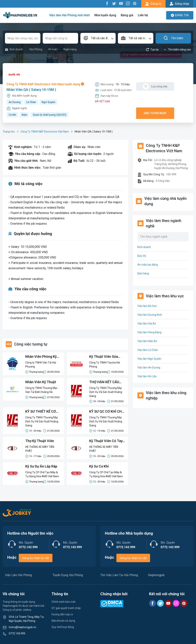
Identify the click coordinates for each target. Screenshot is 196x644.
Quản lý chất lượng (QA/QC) (50, 115)
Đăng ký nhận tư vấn (36, 558)
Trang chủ (9, 132)
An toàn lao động (148, 265)
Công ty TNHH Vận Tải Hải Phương (41, 365)
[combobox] (98, 38)
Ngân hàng (70, 49)
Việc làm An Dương (149, 368)
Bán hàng (143, 273)
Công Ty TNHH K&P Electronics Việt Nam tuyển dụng (45, 84)
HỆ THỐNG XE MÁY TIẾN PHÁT (40, 449)
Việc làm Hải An (147, 324)
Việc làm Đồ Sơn (147, 306)
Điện (24, 115)
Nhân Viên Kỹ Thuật (41, 382)
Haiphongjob (156, 575)
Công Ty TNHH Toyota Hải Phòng (105, 365)
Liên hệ (143, 15)
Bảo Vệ (142, 256)
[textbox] (98, 38)
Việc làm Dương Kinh (150, 315)
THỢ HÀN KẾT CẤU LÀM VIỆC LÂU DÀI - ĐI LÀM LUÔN (107, 382)
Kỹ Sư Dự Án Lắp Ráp (41, 466)
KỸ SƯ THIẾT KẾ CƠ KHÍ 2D (41, 412)
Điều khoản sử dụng (63, 621)
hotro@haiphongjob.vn (22, 627)
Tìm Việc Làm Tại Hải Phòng (119, 575)
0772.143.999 (17, 633)
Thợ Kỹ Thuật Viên (40, 441)
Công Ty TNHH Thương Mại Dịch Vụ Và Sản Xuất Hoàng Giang (106, 392)
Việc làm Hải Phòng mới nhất (69, 15)
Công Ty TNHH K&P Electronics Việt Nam (45, 132)
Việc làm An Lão (147, 376)
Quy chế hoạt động (63, 627)
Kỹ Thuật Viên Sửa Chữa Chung (104, 357)
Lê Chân (31, 102)
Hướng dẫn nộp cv (62, 614)
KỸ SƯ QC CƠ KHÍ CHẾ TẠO (106, 412)
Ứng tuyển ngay (155, 113)
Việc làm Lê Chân (148, 350)
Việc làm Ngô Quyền (149, 359)
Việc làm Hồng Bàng (149, 332)
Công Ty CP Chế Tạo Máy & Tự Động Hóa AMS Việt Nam (42, 474)
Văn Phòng (36, 49)
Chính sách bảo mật (63, 602)
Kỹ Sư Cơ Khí (99, 466)
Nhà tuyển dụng (105, 15)
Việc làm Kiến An (147, 341)
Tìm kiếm (173, 38)
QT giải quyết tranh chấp (66, 608)
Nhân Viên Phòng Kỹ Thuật (41, 357)
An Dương (15, 102)
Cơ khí (12, 115)
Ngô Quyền (48, 102)
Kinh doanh (14, 49)
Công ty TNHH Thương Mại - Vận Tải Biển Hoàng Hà (42, 390)
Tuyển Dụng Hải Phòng (68, 575)
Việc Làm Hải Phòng (18, 575)
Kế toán (53, 49)
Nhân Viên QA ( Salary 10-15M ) (31, 90)
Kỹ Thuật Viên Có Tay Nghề (106, 441)
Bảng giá (127, 15)
